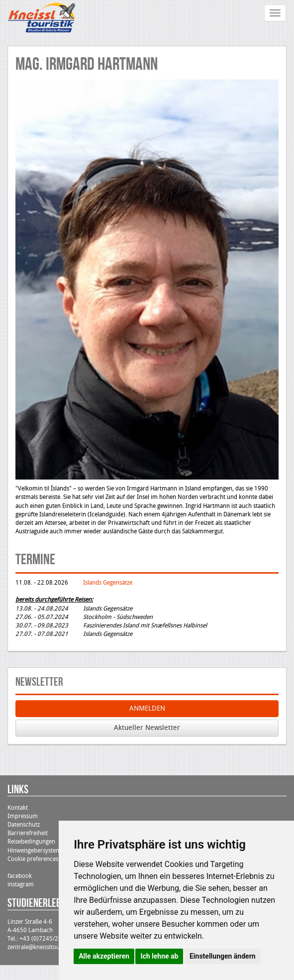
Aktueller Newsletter (147, 728)
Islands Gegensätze (108, 583)
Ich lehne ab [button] (159, 956)
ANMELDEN (147, 708)
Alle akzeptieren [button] (104, 956)
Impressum (23, 816)
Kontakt (18, 808)
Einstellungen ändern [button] (223, 956)
